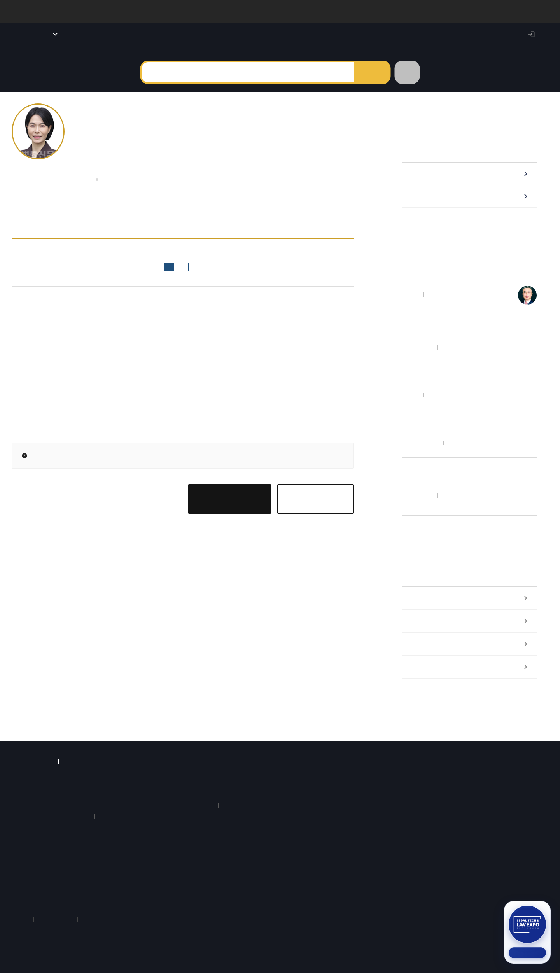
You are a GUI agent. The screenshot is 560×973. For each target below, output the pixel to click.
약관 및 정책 (81, 873)
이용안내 (50, 873)
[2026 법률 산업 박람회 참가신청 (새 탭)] (527, 932)
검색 (372, 80)
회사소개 (23, 873)
